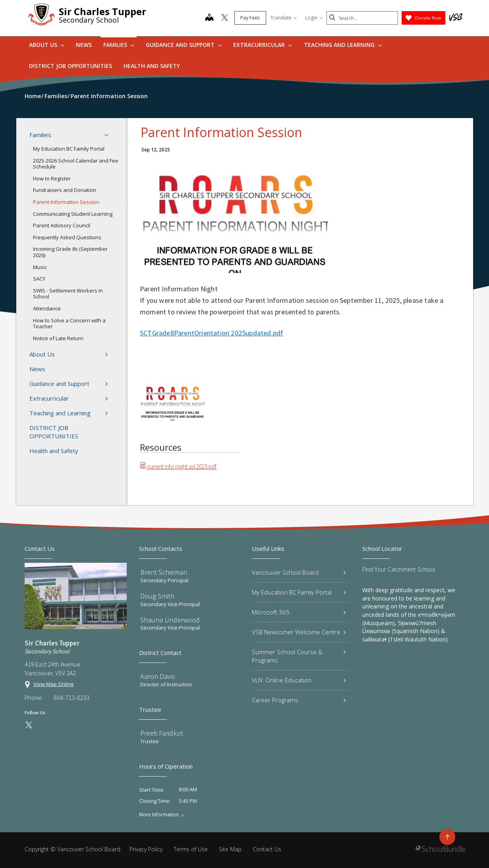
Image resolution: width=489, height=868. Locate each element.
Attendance (47, 308)
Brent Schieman (164, 572)
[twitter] (225, 18)
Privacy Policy (146, 849)
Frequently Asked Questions (67, 237)
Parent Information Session (66, 202)
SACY (39, 279)
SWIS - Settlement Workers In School (68, 294)
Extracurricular (263, 45)
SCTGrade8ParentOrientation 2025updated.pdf (212, 333)
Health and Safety (152, 66)
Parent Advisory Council (62, 225)
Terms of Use (191, 849)
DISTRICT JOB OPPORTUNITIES (71, 66)
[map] (209, 18)
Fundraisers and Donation (65, 190)
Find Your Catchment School (399, 569)
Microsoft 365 (299, 612)
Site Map (230, 849)
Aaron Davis (158, 676)
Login (314, 18)
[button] (109, 135)
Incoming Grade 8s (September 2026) (70, 252)
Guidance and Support (184, 45)
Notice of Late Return (58, 338)
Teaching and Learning (343, 45)
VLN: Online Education (299, 680)
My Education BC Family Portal (69, 149)
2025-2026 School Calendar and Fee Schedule (76, 164)
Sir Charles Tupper (102, 11)
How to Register (52, 178)
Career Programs (299, 700)
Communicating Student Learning (73, 214)
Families (119, 45)
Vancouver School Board (299, 572)
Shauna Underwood (170, 620)
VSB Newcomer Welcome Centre (299, 632)
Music (40, 267)
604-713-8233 (72, 697)
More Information (159, 815)
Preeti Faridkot (162, 733)
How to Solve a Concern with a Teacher (69, 324)
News (84, 45)
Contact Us (267, 849)
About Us (47, 45)
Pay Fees (250, 18)
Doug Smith (157, 596)
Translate (284, 18)
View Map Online (54, 684)
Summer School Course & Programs (299, 656)
